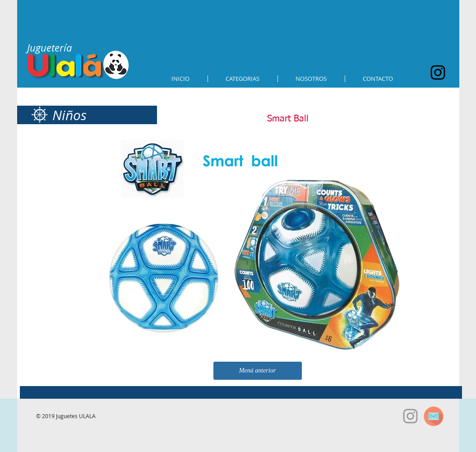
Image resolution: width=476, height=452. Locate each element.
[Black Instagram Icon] (438, 72)
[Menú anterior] (258, 371)
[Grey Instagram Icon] (410, 416)
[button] (243, 79)
